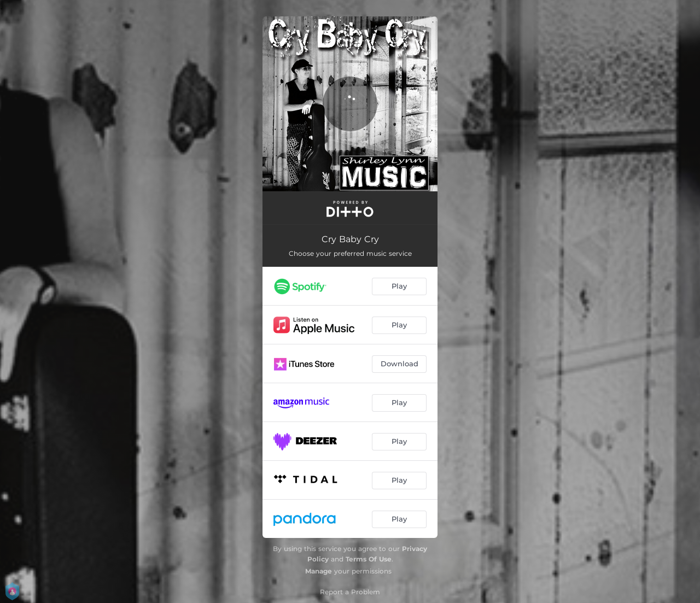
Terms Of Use (369, 559)
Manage (319, 571)
